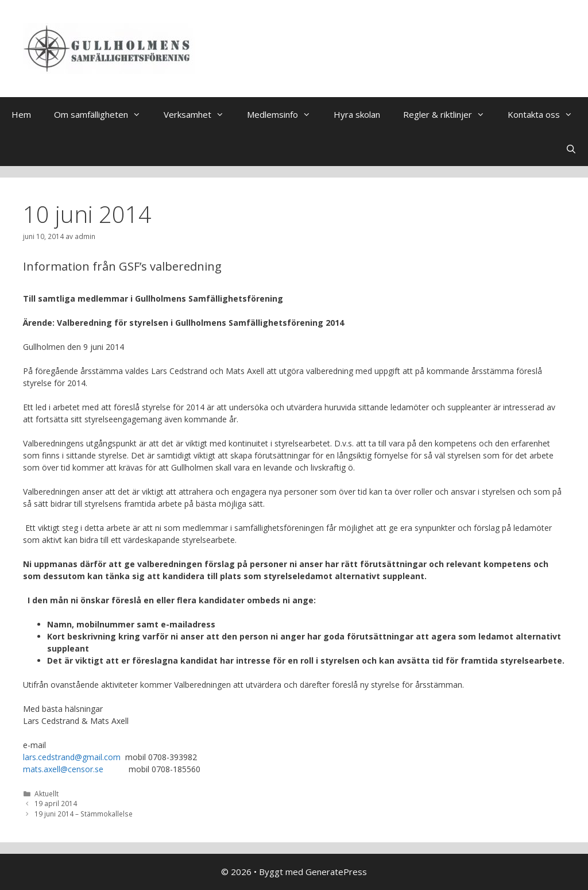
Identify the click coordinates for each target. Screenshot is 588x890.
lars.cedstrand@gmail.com (72, 757)
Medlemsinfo (285, 114)
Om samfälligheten (103, 114)
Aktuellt (47, 793)
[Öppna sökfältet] (571, 149)
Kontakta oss (546, 114)
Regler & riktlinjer (450, 114)
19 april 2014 (56, 803)
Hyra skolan (357, 114)
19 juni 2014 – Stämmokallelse (84, 814)
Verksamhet (200, 114)
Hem (21, 114)
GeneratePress (336, 872)
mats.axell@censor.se (63, 769)
